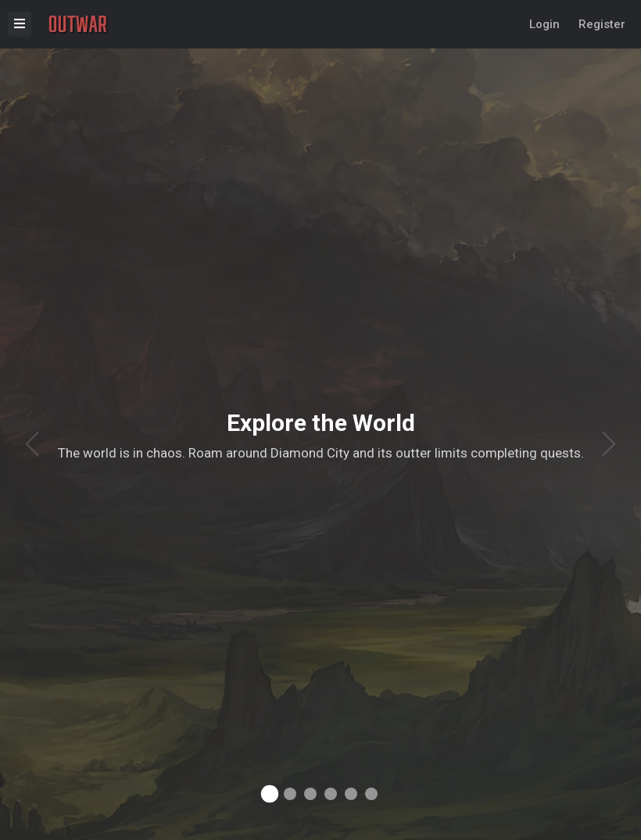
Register (602, 24)
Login (544, 24)
